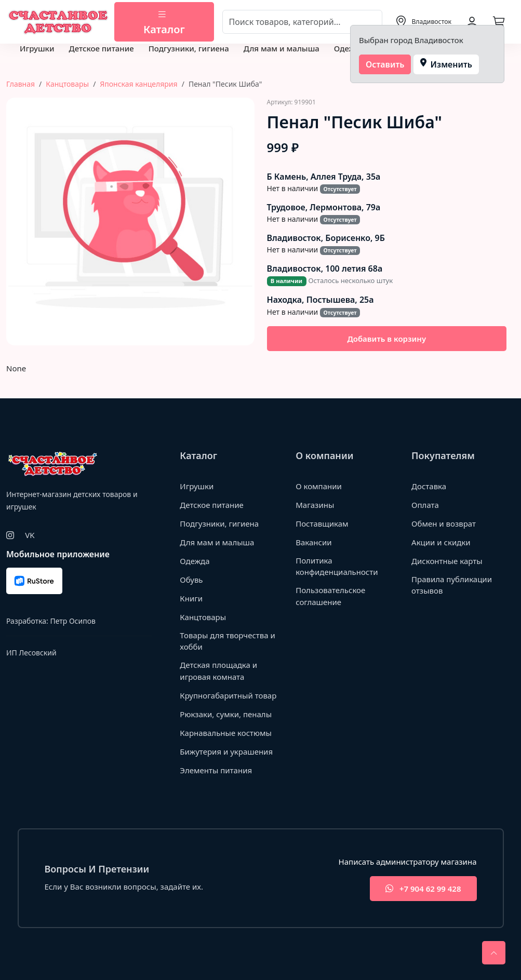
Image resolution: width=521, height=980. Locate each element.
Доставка (429, 486)
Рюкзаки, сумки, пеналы (226, 714)
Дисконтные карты (447, 561)
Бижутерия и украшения (226, 751)
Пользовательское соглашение (330, 596)
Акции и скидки (441, 542)
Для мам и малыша (282, 48)
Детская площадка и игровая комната (218, 671)
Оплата (425, 505)
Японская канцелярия (138, 84)
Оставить (385, 64)
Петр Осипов (72, 621)
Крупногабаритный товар (228, 695)
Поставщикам (322, 523)
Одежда (349, 48)
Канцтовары (67, 84)
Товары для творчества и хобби (228, 641)
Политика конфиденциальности (337, 566)
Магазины (315, 505)
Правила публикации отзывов (452, 585)
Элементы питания (216, 770)
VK (30, 535)
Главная (21, 84)
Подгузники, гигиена (189, 48)
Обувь (191, 580)
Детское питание (101, 48)
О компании (319, 486)
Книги (191, 598)
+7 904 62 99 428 (423, 889)
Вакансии (313, 542)
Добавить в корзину (386, 339)
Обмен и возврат (444, 523)
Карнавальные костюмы (226, 733)
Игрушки (37, 48)
